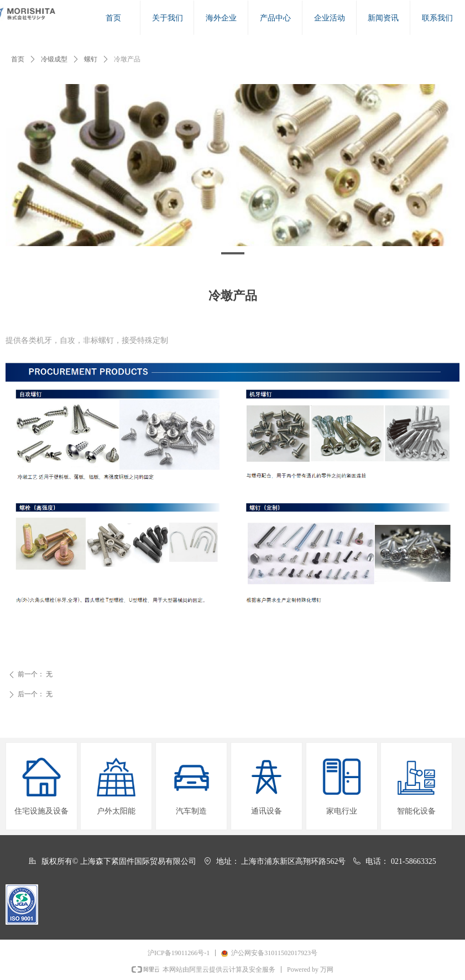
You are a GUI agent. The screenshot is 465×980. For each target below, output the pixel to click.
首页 (18, 59)
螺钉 (91, 59)
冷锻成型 (54, 59)
